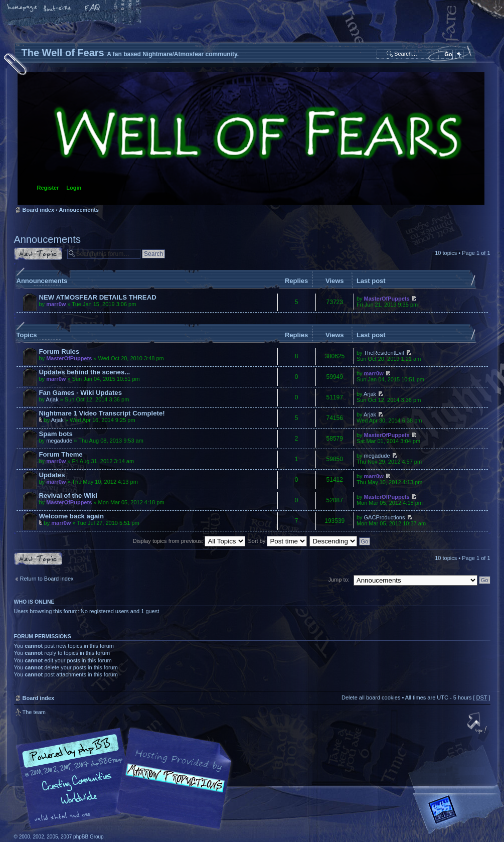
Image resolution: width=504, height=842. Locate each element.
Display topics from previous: (189, 541)
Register (48, 188)
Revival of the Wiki (68, 496)
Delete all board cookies (371, 697)
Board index (251, 138)
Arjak (52, 399)
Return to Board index (47, 579)
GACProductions (385, 517)
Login (74, 188)
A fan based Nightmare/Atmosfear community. (172, 786)
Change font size (58, 9)
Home (23, 9)
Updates (52, 475)
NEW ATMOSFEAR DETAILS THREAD (98, 297)
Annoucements (78, 210)
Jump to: (339, 580)
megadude (59, 441)
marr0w (56, 304)
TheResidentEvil (384, 353)
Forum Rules (59, 352)
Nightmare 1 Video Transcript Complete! (102, 413)
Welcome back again (72, 516)
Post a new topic (38, 254)
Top (478, 724)
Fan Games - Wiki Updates (81, 393)
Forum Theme (61, 454)
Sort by (278, 541)
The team (34, 712)
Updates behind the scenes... (85, 372)
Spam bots (56, 434)
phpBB (127, 779)
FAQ (93, 9)
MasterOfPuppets (387, 299)
